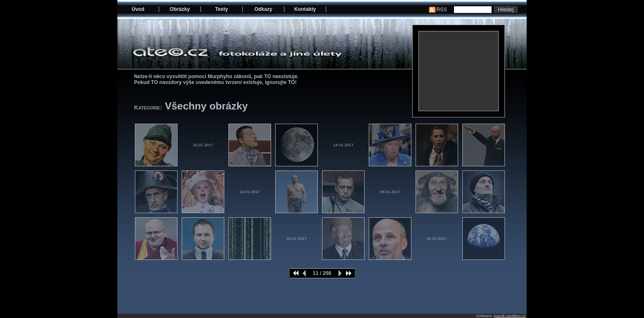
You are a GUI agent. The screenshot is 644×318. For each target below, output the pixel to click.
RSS (442, 10)
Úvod (138, 9)
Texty (222, 9)
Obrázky (180, 9)
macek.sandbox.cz (510, 316)
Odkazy (263, 9)
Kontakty (305, 9)
